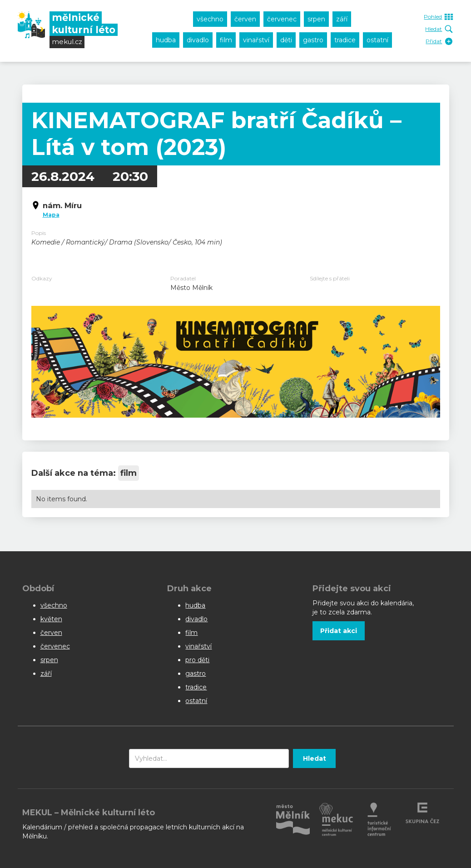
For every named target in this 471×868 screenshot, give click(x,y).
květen (51, 619)
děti (286, 40)
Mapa (51, 215)
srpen (316, 19)
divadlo (198, 40)
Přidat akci (339, 631)
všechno (210, 19)
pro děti (197, 660)
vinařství (256, 40)
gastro (313, 40)
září (342, 19)
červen (245, 19)
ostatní (377, 40)
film (226, 40)
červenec (282, 19)
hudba (166, 40)
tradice (345, 40)
